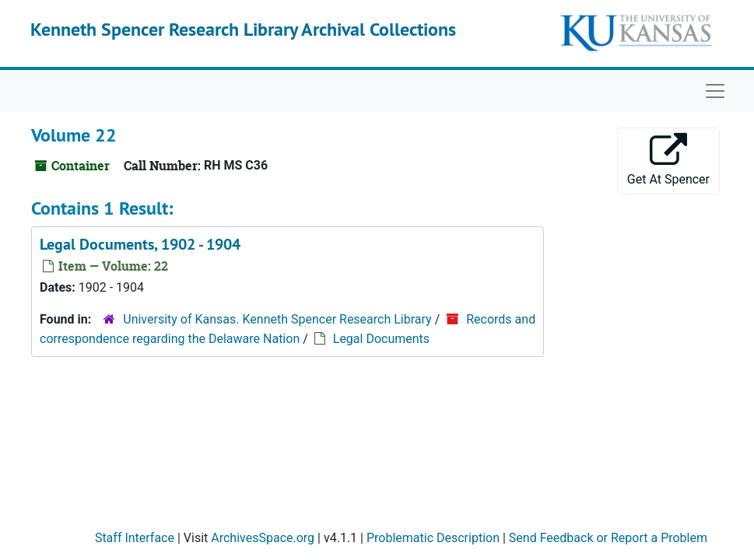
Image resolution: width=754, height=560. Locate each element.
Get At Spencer (668, 160)
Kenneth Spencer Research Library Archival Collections (243, 29)
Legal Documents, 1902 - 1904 (140, 244)
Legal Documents (381, 339)
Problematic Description (433, 538)
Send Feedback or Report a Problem (608, 538)
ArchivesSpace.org (263, 538)
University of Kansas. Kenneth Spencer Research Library (277, 319)
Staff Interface (135, 538)
